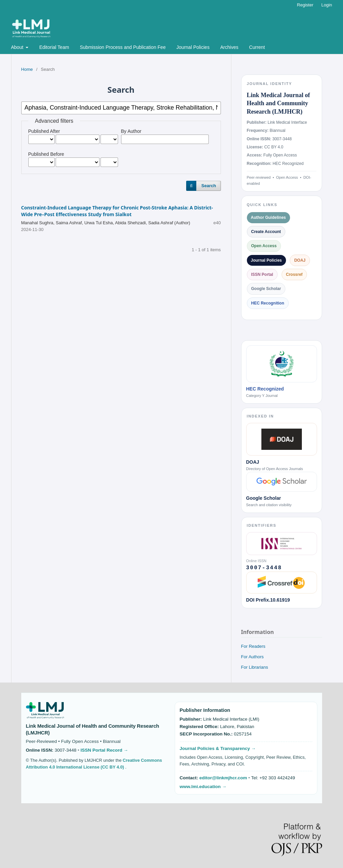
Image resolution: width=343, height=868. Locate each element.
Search (209, 186)
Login (327, 5)
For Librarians (255, 667)
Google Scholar (266, 289)
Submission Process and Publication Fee (123, 47)
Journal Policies (193, 47)
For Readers (253, 646)
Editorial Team (54, 47)
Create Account (266, 232)
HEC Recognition (268, 303)
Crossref (294, 274)
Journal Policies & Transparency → (218, 748)
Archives (229, 47)
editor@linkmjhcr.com (224, 778)
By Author (131, 131)
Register (305, 5)
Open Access (264, 246)
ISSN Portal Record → (104, 750)
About (18, 47)
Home (27, 69)
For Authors (252, 657)
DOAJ (300, 260)
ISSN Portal (262, 274)
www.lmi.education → (203, 787)
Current (257, 47)
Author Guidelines (268, 218)
